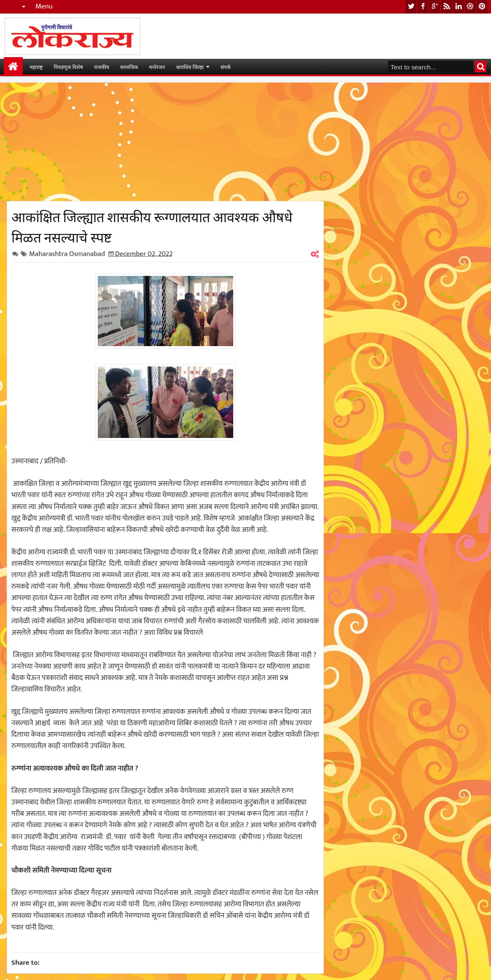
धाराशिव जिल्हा (190, 67)
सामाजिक (129, 67)
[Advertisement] (165, 142)
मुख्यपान (13, 67)
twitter (411, 7)
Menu (44, 7)
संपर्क (226, 67)
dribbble (470, 7)
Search (481, 67)
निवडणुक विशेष (68, 67)
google (435, 7)
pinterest (482, 7)
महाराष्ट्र (36, 67)
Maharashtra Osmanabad (67, 254)
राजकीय (102, 67)
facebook (423, 7)
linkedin (458, 7)
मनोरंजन (157, 67)
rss (447, 7)
